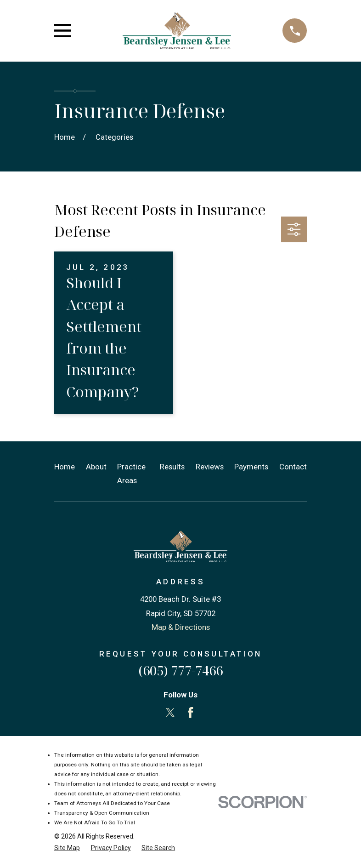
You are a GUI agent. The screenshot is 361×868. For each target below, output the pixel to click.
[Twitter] (170, 713)
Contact (293, 467)
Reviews (210, 467)
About (96, 467)
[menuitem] (67, 848)
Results (172, 467)
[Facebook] (191, 713)
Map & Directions (181, 627)
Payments (251, 467)
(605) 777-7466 (180, 671)
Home (65, 467)
